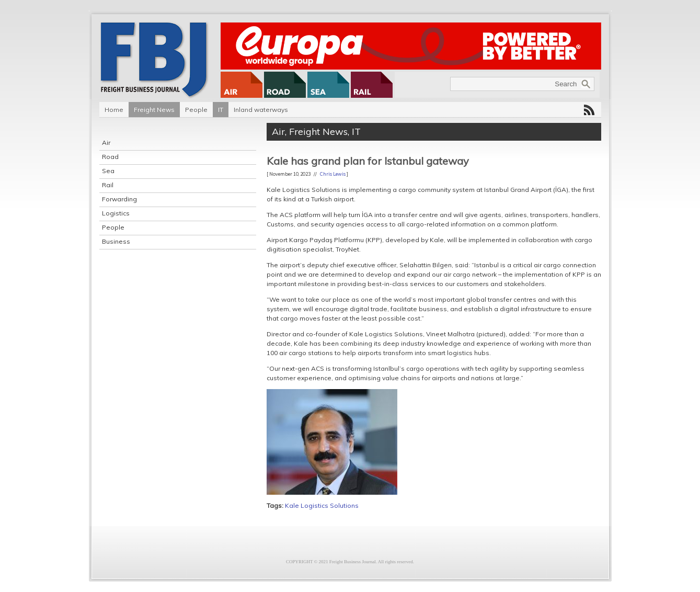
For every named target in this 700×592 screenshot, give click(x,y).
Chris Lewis (333, 174)
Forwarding (119, 199)
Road (110, 157)
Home (114, 110)
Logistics (116, 213)
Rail (108, 185)
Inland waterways (261, 110)
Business (116, 241)
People (196, 110)
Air (106, 143)
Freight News (154, 110)
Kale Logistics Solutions (322, 505)
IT (221, 110)
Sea (108, 171)
